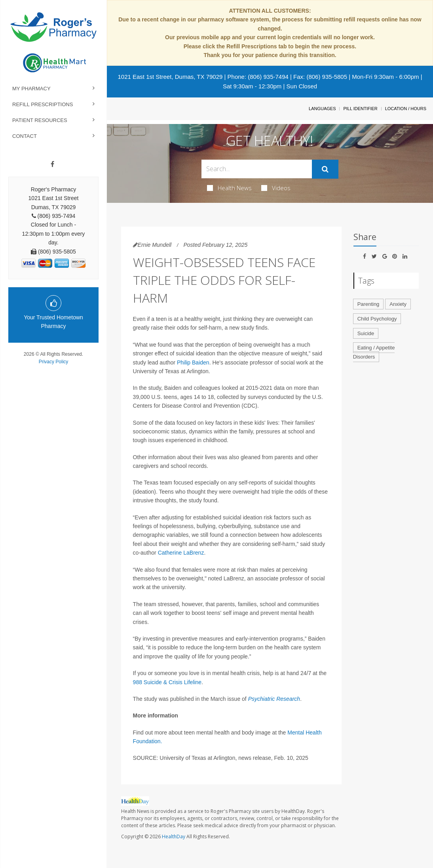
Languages (322, 109)
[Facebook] (52, 164)
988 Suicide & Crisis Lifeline (167, 682)
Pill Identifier (360, 109)
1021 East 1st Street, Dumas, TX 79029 (170, 77)
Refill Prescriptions (43, 104)
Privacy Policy (54, 362)
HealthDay (174, 837)
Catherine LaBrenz (181, 553)
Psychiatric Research (274, 699)
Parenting (368, 304)
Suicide (366, 333)
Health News (229, 188)
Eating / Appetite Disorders (374, 352)
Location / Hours (406, 109)
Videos (276, 188)
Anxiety (398, 304)
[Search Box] (257, 169)
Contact (25, 136)
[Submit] (325, 169)
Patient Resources (40, 120)
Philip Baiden (193, 362)
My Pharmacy (31, 89)
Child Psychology (377, 319)
